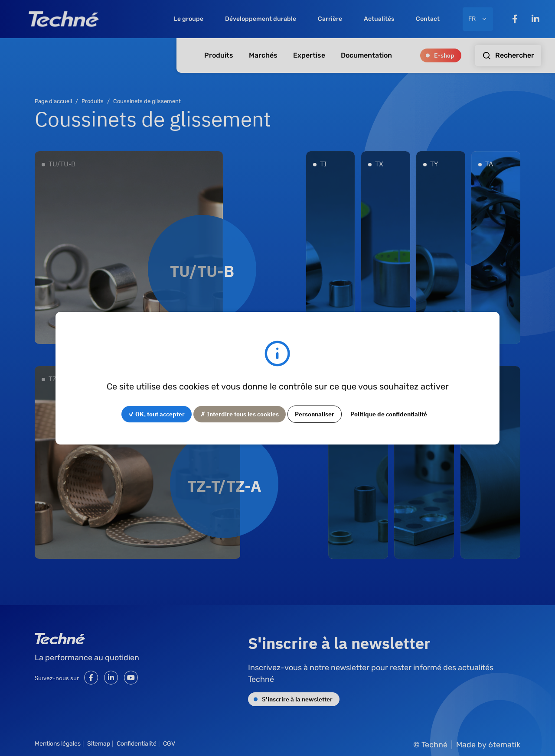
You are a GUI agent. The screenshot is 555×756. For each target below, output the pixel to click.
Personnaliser (315, 414)
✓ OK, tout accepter (157, 414)
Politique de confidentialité (389, 414)
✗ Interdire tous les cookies (240, 414)
